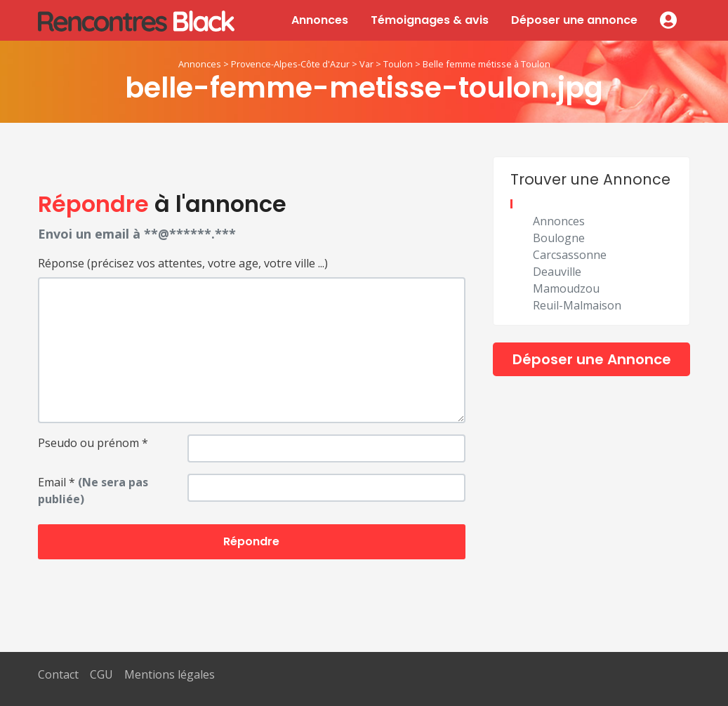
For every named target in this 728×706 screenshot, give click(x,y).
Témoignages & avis (430, 20)
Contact (58, 674)
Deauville (557, 272)
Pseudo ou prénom (93, 443)
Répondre (251, 541)
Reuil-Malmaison (577, 305)
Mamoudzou (566, 288)
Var (366, 64)
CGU (101, 674)
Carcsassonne (570, 255)
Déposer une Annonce (592, 359)
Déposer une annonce (574, 20)
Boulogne (559, 238)
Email (93, 491)
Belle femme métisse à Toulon (487, 64)
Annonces (320, 20)
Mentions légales (170, 674)
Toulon (398, 64)
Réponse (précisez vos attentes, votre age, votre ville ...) (183, 263)
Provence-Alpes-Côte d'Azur (290, 64)
